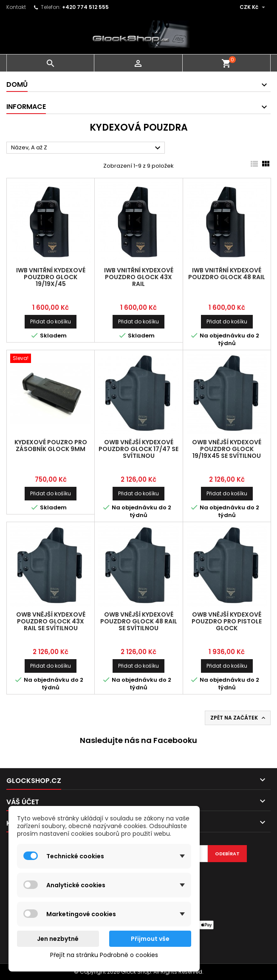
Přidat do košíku (51, 321)
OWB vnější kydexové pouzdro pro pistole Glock (227, 621)
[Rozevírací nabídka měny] (253, 7)
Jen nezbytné (58, 939)
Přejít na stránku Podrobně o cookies (104, 955)
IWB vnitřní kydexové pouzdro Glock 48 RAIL (227, 274)
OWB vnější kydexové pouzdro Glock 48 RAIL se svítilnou (139, 621)
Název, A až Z (87, 148)
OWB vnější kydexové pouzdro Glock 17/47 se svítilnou (138, 449)
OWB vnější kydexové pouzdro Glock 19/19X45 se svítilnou (227, 449)
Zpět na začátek (239, 718)
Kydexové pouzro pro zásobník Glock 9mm (51, 446)
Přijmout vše (150, 939)
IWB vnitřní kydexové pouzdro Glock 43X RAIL (139, 277)
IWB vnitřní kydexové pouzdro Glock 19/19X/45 (51, 277)
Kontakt (16, 7)
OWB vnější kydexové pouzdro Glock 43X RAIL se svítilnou (51, 621)
